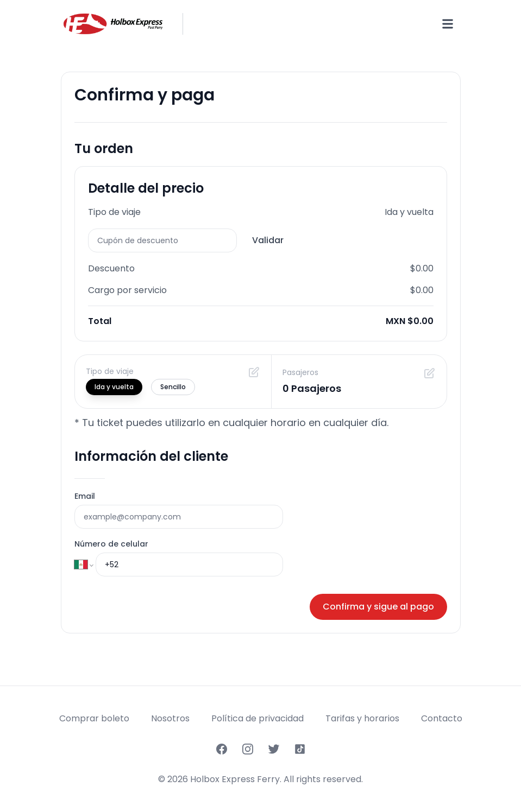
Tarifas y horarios (362, 718)
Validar (268, 240)
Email (85, 496)
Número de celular (111, 544)
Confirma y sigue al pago (378, 607)
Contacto (442, 718)
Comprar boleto (94, 718)
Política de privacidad (258, 718)
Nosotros (170, 718)
